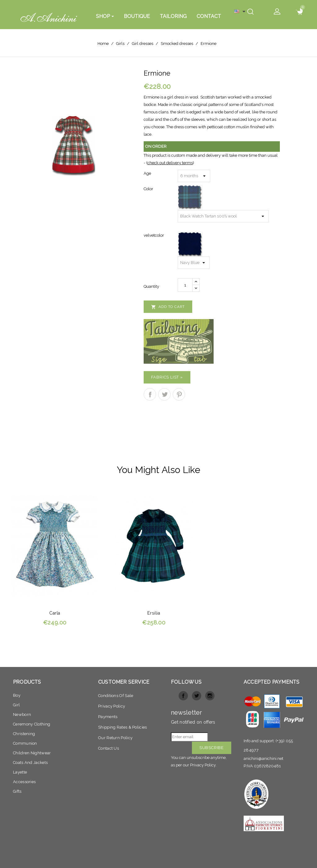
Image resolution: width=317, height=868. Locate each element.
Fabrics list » (167, 377)
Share (150, 394)
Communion (25, 743)
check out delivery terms (170, 163)
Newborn (22, 715)
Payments (108, 717)
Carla (55, 613)
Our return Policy (115, 738)
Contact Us (109, 748)
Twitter (197, 696)
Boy (17, 695)
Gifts (17, 791)
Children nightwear (32, 753)
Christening (24, 734)
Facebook (183, 696)
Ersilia (154, 613)
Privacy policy (112, 706)
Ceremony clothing (32, 724)
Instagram (210, 696)
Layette (20, 772)
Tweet (164, 394)
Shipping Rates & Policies (123, 727)
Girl (16, 705)
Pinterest (179, 394)
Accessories (24, 782)
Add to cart (168, 307)
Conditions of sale (116, 696)
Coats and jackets (30, 763)
